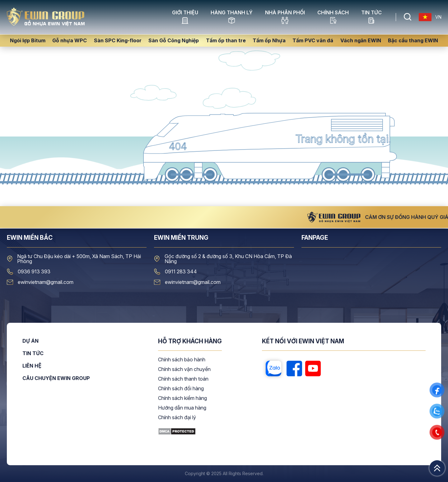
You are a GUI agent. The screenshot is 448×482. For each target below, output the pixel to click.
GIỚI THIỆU (185, 17)
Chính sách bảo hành (182, 360)
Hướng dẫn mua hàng (182, 408)
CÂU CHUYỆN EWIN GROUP (56, 378)
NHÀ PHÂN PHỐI (285, 17)
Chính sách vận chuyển (184, 369)
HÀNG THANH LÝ (232, 17)
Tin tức (371, 17)
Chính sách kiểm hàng (182, 398)
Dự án (30, 341)
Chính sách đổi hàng (181, 389)
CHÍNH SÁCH (333, 17)
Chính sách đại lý (177, 418)
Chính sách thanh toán (183, 379)
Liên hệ (32, 366)
